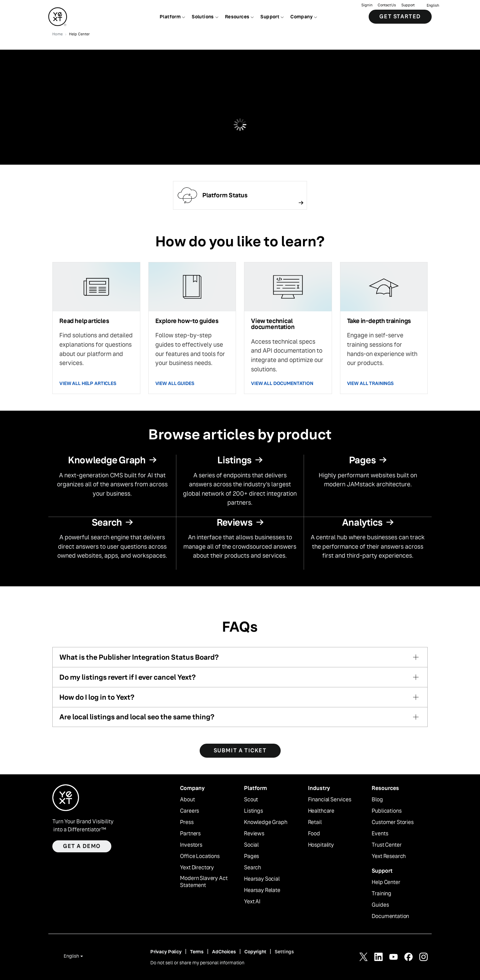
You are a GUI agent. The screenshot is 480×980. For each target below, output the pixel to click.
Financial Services (330, 800)
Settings (284, 952)
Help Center (386, 882)
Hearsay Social (262, 879)
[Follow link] (240, 195)
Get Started (400, 16)
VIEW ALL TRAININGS (370, 383)
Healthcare (321, 811)
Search (252, 868)
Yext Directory (197, 868)
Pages (251, 856)
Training (381, 894)
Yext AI (252, 902)
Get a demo (82, 846)
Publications (386, 811)
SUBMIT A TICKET (240, 750)
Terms (197, 952)
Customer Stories (392, 822)
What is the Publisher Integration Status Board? (139, 657)
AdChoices (224, 952)
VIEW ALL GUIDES (175, 383)
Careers (189, 811)
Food (314, 834)
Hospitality (321, 845)
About (187, 800)
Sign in (367, 5)
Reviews (254, 834)
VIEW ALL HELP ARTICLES (88, 383)
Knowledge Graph (266, 822)
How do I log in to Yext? (97, 697)
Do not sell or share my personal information (197, 963)
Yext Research (389, 856)
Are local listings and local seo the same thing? (137, 717)
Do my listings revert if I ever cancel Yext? (127, 677)
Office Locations (200, 856)
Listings (253, 811)
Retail (315, 822)
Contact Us (387, 5)
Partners (190, 834)
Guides (380, 905)
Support (408, 5)
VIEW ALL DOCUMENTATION (282, 383)
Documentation (390, 916)
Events (380, 834)
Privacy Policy (166, 952)
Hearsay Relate (262, 890)
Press (187, 822)
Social (251, 845)
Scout (251, 800)
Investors (191, 845)
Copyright (255, 952)
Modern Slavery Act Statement (204, 882)
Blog (377, 800)
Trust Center (386, 845)
